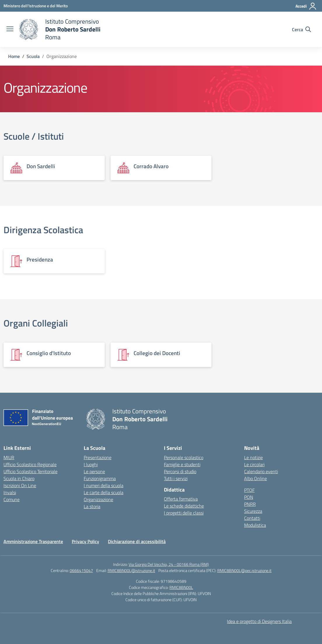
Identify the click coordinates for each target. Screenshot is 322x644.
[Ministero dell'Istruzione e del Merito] (36, 6)
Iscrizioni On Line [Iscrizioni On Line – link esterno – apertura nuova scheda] (20, 485)
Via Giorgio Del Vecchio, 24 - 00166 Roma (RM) (169, 564)
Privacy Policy (85, 541)
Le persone (94, 471)
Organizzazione (98, 499)
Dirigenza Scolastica (43, 230)
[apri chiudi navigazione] (10, 29)
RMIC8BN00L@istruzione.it (131, 570)
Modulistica (255, 525)
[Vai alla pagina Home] (14, 56)
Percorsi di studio (180, 471)
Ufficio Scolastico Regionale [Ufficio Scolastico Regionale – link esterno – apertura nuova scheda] (30, 464)
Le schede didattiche (184, 506)
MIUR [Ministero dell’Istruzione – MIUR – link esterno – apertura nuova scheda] (9, 457)
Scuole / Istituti (34, 136)
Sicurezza (253, 511)
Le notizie (253, 457)
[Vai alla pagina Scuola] (33, 56)
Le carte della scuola (104, 492)
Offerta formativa (181, 499)
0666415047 (81, 570)
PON (249, 497)
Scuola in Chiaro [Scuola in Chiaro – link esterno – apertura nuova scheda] (19, 478)
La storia (92, 506)
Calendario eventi (261, 471)
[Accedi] (306, 6)
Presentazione (98, 457)
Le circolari (254, 464)
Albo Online (256, 478)
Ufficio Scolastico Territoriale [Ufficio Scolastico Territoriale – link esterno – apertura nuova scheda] (30, 471)
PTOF (249, 490)
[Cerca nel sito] (301, 29)
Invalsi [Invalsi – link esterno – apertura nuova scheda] (10, 492)
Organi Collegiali (36, 323)
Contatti (252, 518)
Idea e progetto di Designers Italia (259, 621)
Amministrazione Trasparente (33, 541)
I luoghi (91, 464)
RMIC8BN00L (181, 587)
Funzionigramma (100, 478)
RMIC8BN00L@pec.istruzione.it (244, 570)
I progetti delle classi (184, 513)
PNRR (250, 504)
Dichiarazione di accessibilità (137, 541)
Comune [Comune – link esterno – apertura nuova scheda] (12, 499)
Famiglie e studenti (182, 464)
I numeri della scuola (104, 485)
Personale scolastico (184, 457)
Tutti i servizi (176, 478)
